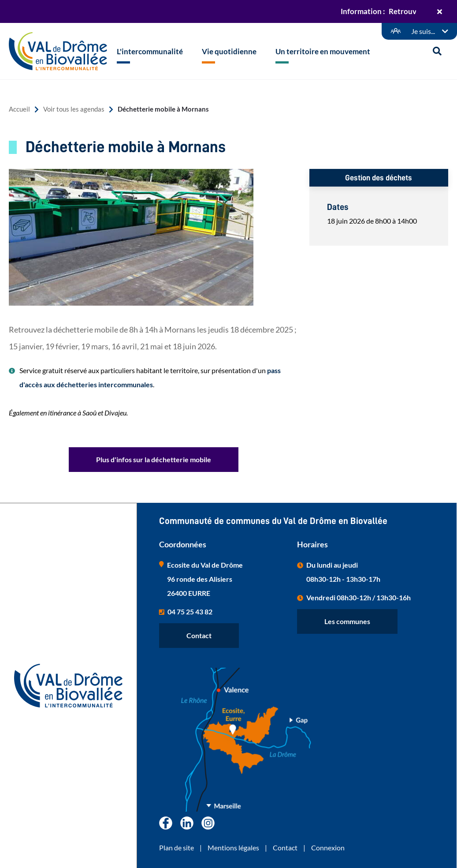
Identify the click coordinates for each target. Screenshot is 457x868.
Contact (199, 635)
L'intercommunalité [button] (150, 51)
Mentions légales (233, 847)
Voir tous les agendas (74, 109)
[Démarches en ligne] (419, 31)
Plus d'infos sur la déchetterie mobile (154, 459)
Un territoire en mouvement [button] (323, 51)
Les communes (347, 621)
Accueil (19, 109)
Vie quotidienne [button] (229, 51)
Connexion (328, 847)
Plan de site (176, 847)
